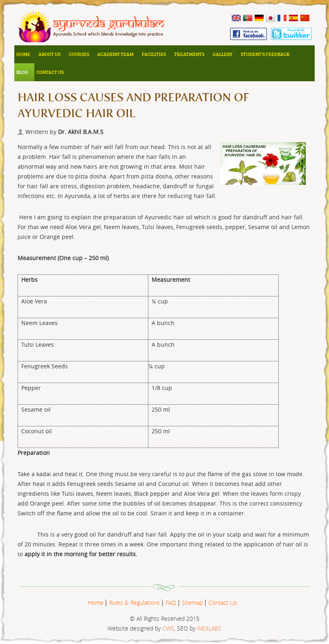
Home (23, 54)
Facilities (154, 54)
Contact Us (50, 72)
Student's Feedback (265, 54)
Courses (79, 54)
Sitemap (192, 603)
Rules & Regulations (134, 603)
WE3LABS (209, 628)
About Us (49, 54)
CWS (168, 628)
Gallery (223, 54)
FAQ (171, 603)
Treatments (189, 54)
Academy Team (115, 54)
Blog (22, 72)
